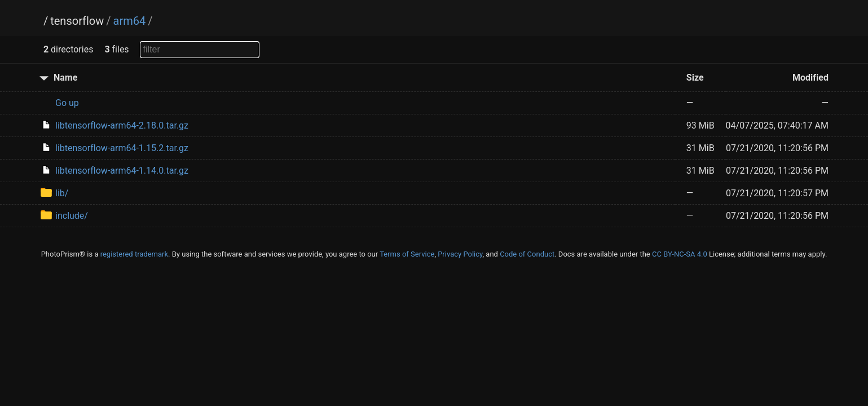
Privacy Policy (460, 254)
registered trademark (134, 254)
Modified (810, 78)
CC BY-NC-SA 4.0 (680, 254)
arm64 (130, 21)
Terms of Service (407, 254)
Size (695, 78)
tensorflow (77, 21)
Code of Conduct (527, 254)
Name (65, 78)
